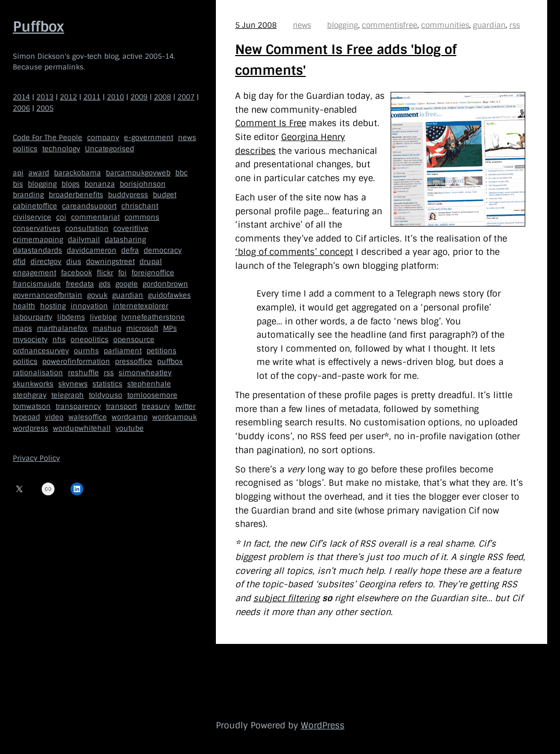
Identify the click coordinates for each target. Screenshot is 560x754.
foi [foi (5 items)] (122, 273)
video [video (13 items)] (54, 417)
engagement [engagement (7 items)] (34, 273)
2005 (45, 108)
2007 (186, 97)
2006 (21, 108)
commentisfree (390, 25)
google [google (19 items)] (127, 284)
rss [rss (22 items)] (109, 373)
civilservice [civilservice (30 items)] (32, 217)
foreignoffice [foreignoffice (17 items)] (153, 273)
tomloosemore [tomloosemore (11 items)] (152, 395)
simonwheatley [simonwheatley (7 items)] (145, 373)
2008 (162, 97)
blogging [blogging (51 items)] (42, 184)
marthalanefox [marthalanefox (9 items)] (62, 328)
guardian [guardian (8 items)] (128, 295)
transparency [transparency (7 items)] (78, 406)
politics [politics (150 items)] (25, 149)
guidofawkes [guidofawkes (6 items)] (169, 295)
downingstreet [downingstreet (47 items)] (110, 262)
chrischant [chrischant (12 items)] (140, 206)
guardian (489, 25)
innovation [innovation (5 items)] (89, 306)
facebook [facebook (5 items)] (76, 273)
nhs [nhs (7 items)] (59, 340)
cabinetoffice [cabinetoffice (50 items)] (35, 206)
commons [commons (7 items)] (142, 217)
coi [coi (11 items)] (61, 217)
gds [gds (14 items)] (105, 284)
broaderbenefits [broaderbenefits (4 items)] (76, 195)
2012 (68, 97)
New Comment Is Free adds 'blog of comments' (346, 60)
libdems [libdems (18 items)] (71, 317)
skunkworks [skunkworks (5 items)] (33, 384)
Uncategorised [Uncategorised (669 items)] (110, 149)
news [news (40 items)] (187, 138)
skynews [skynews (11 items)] (73, 384)
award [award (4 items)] (39, 173)
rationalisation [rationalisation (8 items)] (38, 373)
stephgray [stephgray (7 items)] (30, 395)
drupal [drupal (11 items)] (151, 262)
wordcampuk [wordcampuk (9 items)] (174, 417)
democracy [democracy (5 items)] (163, 250)
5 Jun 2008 (256, 25)
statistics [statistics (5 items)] (107, 384)
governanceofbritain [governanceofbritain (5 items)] (48, 295)
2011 (92, 97)
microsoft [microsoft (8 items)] (142, 328)
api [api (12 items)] (18, 173)
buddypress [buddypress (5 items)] (128, 195)
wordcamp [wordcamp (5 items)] (130, 417)
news (302, 25)
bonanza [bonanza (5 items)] (100, 184)
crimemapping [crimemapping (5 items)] (38, 240)
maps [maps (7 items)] (22, 328)
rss (515, 25)
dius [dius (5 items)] (74, 262)
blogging (343, 25)
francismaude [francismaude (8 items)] (37, 284)
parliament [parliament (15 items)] (123, 351)
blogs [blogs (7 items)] (71, 184)
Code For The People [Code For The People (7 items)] (48, 138)
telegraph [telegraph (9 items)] (68, 395)
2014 (21, 97)
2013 (45, 97)
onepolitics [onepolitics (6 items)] (90, 340)
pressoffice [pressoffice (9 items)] (134, 362)
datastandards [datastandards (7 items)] (37, 250)
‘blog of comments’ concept (294, 252)
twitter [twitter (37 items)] (185, 406)
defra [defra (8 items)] (130, 250)
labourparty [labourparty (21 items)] (33, 317)
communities (445, 25)
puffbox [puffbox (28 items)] (170, 362)
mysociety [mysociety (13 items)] (30, 340)
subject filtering (286, 598)
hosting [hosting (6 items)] (53, 306)
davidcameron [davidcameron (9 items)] (92, 250)
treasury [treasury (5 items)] (156, 406)
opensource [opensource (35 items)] (134, 340)
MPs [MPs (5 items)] (170, 328)
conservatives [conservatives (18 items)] (37, 228)
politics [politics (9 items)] (25, 362)
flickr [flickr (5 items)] (105, 273)
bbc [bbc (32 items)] (181, 173)
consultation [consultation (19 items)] (87, 228)
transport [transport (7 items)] (121, 406)
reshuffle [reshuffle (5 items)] (83, 373)
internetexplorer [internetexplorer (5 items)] (141, 306)
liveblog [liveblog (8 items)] (103, 317)
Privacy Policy (36, 458)
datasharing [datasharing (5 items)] (125, 240)
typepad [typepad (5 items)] (26, 417)
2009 (139, 97)
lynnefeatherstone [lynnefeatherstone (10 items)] (153, 317)
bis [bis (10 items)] (18, 184)
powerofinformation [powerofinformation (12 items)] (76, 362)
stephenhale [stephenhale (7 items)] (149, 384)
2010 (115, 97)
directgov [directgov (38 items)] (46, 262)
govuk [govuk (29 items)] (97, 295)
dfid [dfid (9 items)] (19, 262)
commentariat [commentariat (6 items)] (95, 217)
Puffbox (38, 27)
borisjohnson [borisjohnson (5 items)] (143, 184)
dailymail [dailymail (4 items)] (84, 240)
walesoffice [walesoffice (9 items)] (88, 417)
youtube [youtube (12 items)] (130, 428)
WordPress (323, 725)
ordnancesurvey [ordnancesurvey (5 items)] (41, 351)
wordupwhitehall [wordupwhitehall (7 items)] (82, 428)
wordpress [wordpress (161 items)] (30, 428)
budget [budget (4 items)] (165, 195)
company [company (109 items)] (103, 138)
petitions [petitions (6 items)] (161, 351)
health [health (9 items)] (24, 306)
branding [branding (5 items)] (28, 195)
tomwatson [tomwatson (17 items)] (32, 406)
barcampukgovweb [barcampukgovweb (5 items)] (138, 173)
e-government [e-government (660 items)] (149, 138)
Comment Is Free (271, 123)
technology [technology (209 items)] (61, 149)
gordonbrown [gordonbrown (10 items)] (165, 284)
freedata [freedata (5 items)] (80, 284)
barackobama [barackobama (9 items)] (77, 173)
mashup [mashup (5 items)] (107, 328)
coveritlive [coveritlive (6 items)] (131, 228)
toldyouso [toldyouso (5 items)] (106, 395)
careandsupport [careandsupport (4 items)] (89, 206)
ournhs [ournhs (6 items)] (86, 351)
